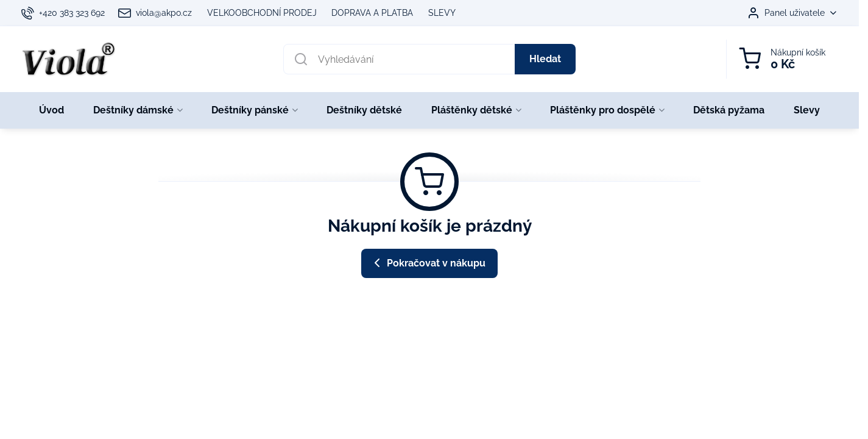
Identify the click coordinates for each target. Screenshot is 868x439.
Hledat (545, 59)
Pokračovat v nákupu (428, 263)
